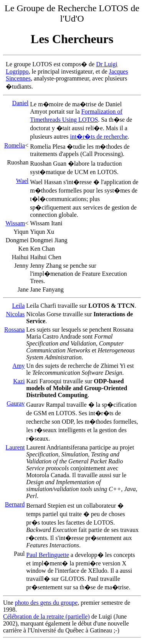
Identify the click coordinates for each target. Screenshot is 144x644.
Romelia (15, 145)
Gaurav (16, 403)
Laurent (15, 447)
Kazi (19, 381)
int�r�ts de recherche (99, 137)
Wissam (15, 223)
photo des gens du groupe (46, 603)
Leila (18, 306)
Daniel (21, 103)
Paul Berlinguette (48, 555)
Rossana (14, 330)
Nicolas (15, 314)
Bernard (15, 504)
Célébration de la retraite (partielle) (46, 616)
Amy (18, 366)
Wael (22, 181)
